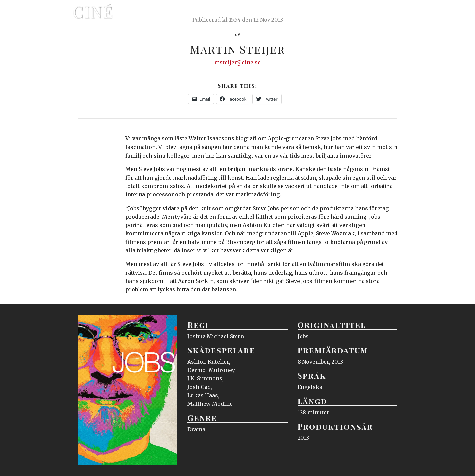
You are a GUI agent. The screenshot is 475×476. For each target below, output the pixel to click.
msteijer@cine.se (237, 62)
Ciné (93, 12)
